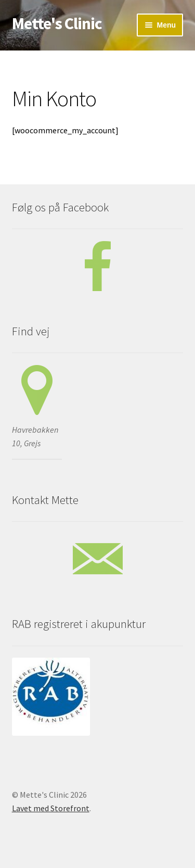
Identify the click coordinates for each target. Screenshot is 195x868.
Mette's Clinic (57, 23)
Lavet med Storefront (51, 808)
